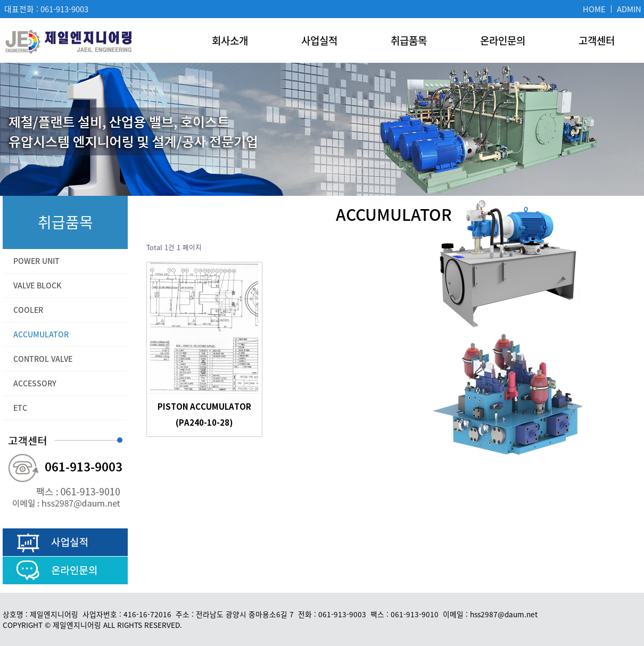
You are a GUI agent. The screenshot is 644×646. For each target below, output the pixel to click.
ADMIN (629, 9)
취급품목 (409, 40)
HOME (594, 9)
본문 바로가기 (0, 0)
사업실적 (319, 40)
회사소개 (230, 40)
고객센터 (597, 40)
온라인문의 (503, 40)
